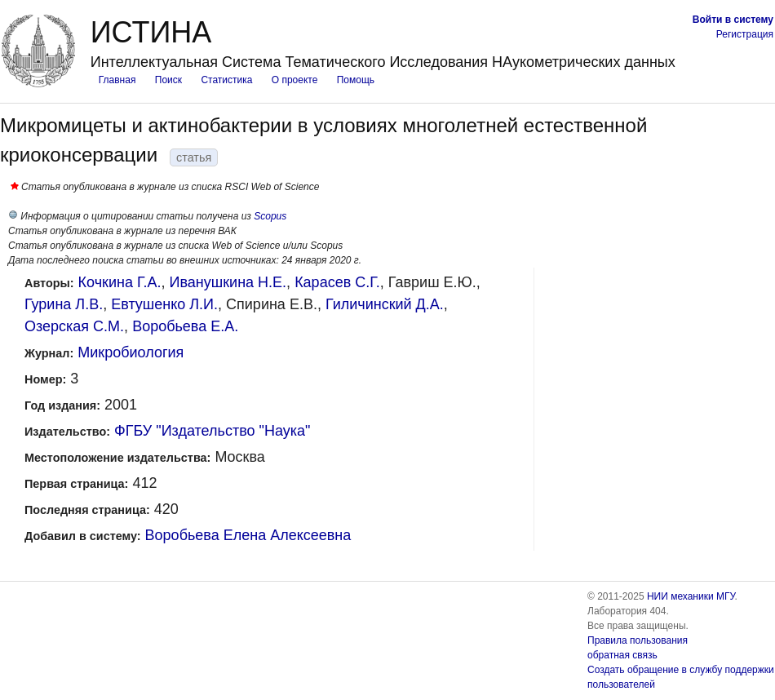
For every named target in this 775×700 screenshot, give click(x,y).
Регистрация (745, 34)
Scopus (270, 216)
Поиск (168, 80)
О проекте (295, 80)
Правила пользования (638, 640)
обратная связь (622, 655)
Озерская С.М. (74, 326)
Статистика (226, 80)
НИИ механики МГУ (691, 596)
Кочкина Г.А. (120, 282)
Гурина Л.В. (64, 304)
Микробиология (131, 352)
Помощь (356, 80)
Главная (117, 80)
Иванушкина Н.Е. (228, 282)
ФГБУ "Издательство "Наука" (212, 431)
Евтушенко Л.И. (164, 304)
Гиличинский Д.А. (385, 304)
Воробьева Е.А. (185, 326)
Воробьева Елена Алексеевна (248, 535)
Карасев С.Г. (337, 282)
